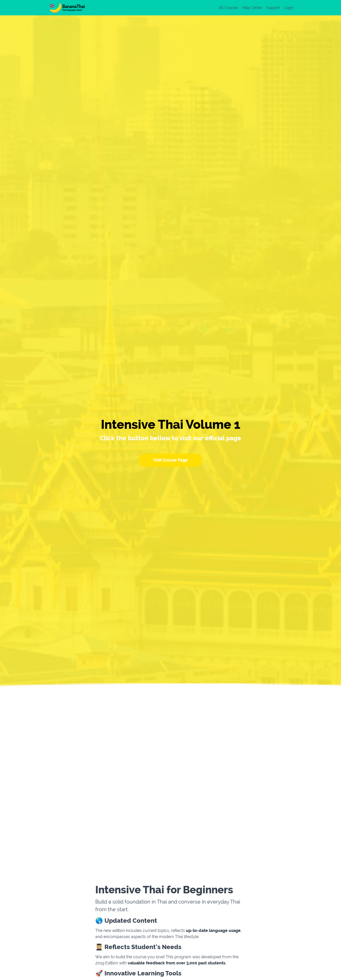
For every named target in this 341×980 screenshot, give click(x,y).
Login (289, 8)
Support (273, 8)
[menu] (254, 8)
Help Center (252, 8)
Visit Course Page (171, 460)
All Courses (228, 8)
